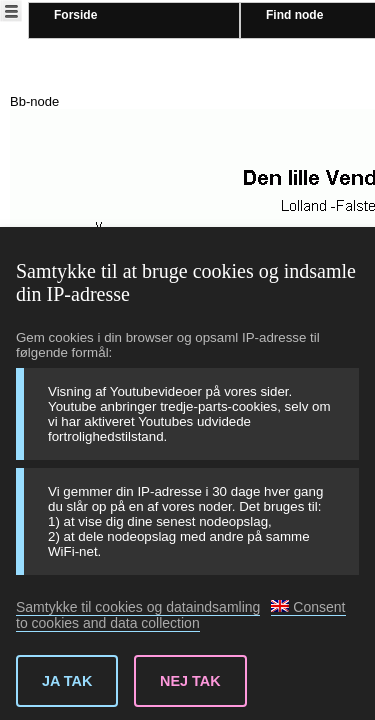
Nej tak (190, 681)
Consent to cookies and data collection (181, 615)
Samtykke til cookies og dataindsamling (138, 607)
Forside (75, 15)
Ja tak (67, 681)
